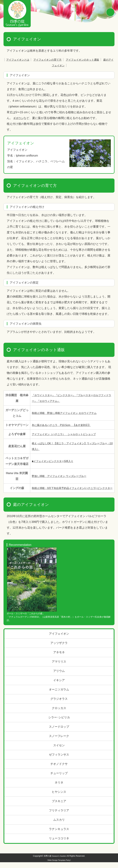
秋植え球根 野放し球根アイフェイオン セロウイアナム (68, 413)
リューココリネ (59, 844)
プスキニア (59, 807)
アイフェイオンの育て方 (53, 60)
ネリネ (59, 788)
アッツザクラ (59, 649)
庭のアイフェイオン (59, 65)
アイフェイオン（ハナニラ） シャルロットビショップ (68, 434)
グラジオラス (59, 705)
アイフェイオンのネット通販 (92, 60)
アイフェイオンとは (20, 60)
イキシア (59, 686)
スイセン (59, 751)
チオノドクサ (59, 770)
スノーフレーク (59, 742)
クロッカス (59, 714)
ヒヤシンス (59, 798)
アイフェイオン (59, 639)
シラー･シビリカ (59, 723)
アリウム (59, 677)
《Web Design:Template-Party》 (59, 866)
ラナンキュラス (59, 835)
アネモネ (59, 658)
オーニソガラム (59, 695)
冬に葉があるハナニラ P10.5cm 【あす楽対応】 (65, 425)
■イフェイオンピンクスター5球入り (55, 461)
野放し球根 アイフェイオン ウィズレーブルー (62, 476)
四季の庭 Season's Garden (55, 862)
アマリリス (59, 667)
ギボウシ (19, 118)
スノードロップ (59, 732)
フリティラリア (59, 816)
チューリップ (59, 779)
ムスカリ (59, 825)
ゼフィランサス (59, 760)
